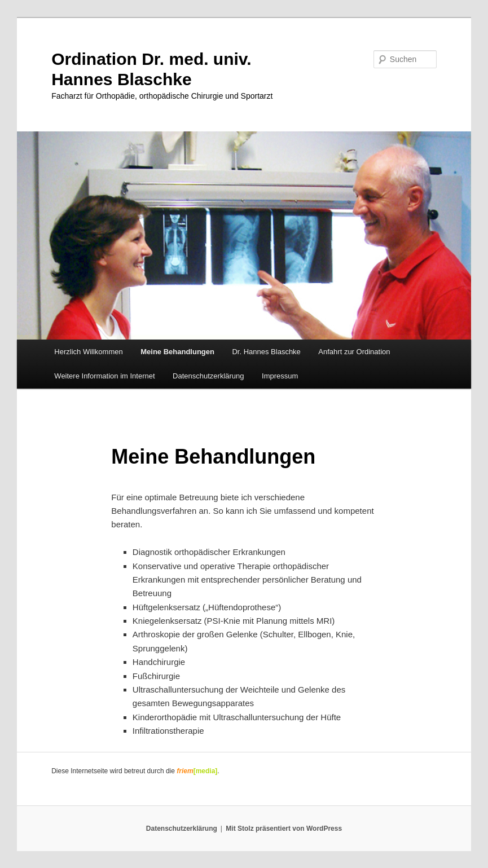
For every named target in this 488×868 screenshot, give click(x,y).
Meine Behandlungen (177, 352)
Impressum (280, 376)
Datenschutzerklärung (208, 376)
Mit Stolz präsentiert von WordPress (284, 829)
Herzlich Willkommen (88, 352)
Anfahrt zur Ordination (354, 352)
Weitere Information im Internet (104, 376)
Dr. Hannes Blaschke (266, 352)
